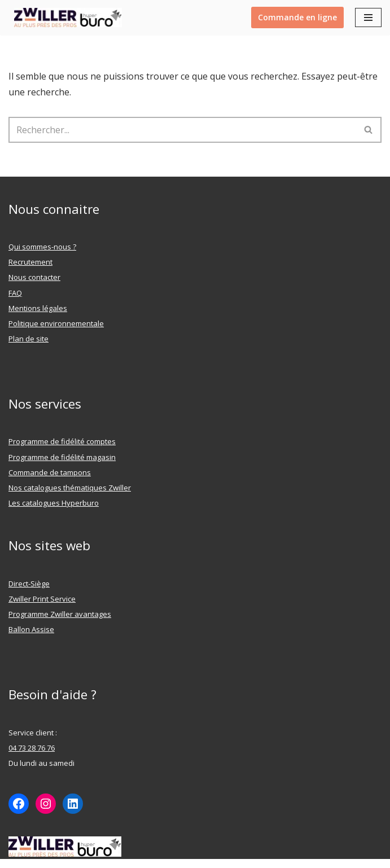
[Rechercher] (182, 130)
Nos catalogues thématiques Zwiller (70, 488)
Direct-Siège (29, 584)
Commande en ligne (297, 17)
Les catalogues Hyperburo (54, 503)
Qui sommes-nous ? (42, 247)
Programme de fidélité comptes (62, 441)
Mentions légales (38, 308)
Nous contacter (34, 277)
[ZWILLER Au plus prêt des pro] (65, 17)
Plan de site (29, 339)
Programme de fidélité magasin (62, 457)
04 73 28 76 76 (32, 748)
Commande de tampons (50, 472)
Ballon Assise (31, 629)
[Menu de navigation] (368, 17)
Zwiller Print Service (42, 599)
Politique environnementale (56, 323)
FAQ (15, 293)
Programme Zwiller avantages (60, 614)
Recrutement (30, 262)
